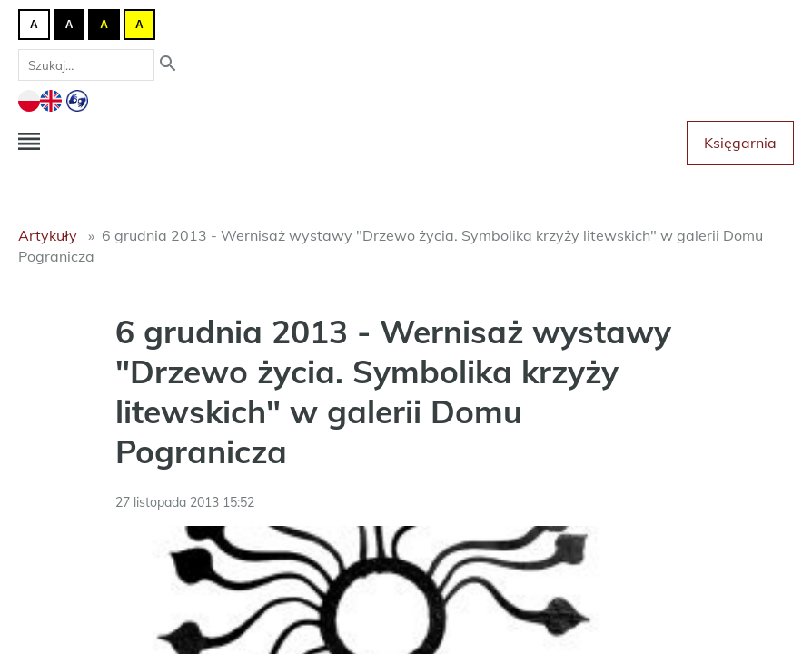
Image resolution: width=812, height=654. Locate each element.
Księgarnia (740, 143)
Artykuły (48, 235)
